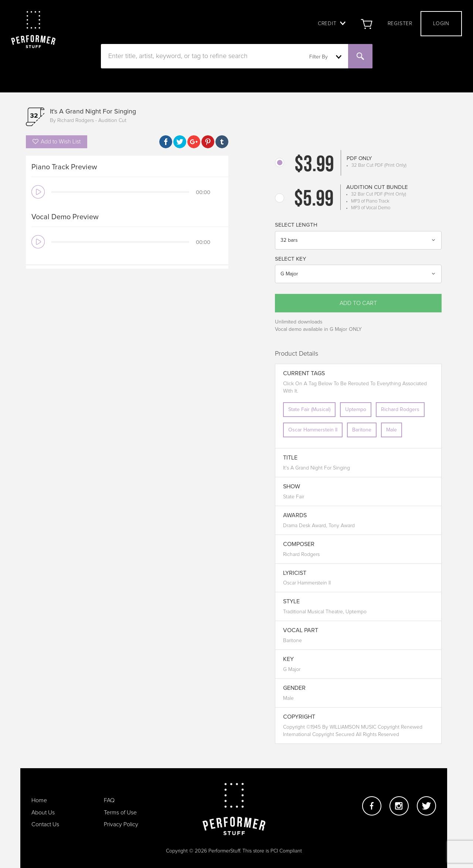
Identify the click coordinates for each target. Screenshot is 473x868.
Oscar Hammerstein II (313, 430)
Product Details (297, 354)
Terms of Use (120, 813)
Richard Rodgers (400, 410)
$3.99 (314, 166)
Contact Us (45, 824)
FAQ (109, 800)
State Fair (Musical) (309, 410)
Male (392, 430)
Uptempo (356, 410)
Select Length (296, 225)
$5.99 (314, 200)
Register (400, 24)
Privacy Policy (121, 824)
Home (39, 800)
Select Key (290, 259)
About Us (43, 813)
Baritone (362, 430)
